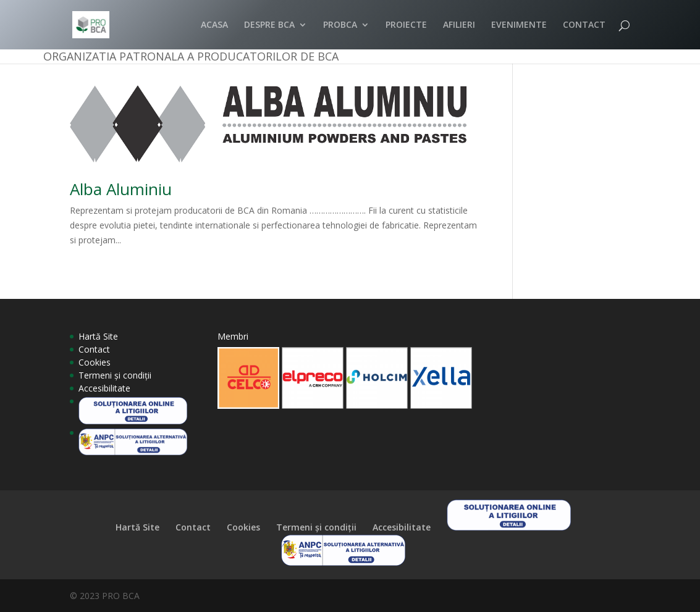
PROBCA (340, 25)
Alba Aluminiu (121, 189)
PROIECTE (406, 25)
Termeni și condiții (115, 375)
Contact (94, 349)
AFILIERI (459, 25)
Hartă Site (98, 336)
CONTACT (584, 25)
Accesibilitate (104, 388)
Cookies (95, 362)
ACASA (214, 25)
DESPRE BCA (269, 25)
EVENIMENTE (519, 25)
